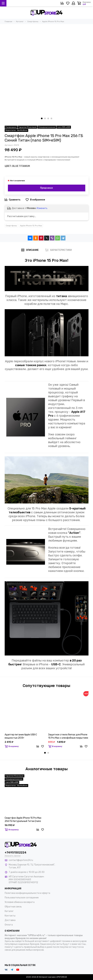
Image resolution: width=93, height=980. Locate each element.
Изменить (42, 208)
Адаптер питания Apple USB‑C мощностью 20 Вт (21, 736)
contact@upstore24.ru (21, 860)
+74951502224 (16, 853)
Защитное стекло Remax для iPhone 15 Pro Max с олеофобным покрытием (68, 736)
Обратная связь (13, 907)
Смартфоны (11, 226)
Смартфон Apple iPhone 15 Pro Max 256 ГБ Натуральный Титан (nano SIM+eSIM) (23, 820)
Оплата (9, 925)
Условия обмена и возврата (20, 902)
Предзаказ (46, 188)
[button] (42, 118)
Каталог (9, 911)
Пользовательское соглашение (22, 898)
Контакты (10, 916)
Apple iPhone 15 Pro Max (31, 226)
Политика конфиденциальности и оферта (27, 893)
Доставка (10, 920)
